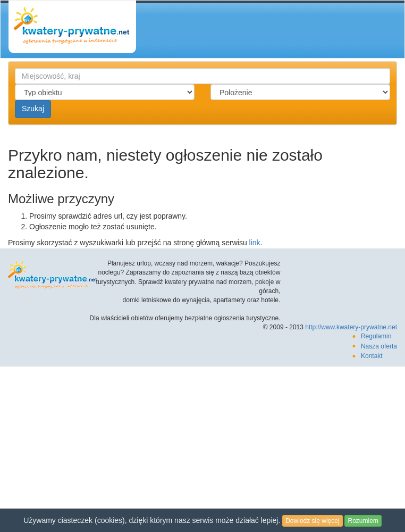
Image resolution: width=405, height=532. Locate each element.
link (255, 243)
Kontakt (372, 356)
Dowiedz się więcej (312, 521)
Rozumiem (363, 521)
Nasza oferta (379, 346)
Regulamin (376, 336)
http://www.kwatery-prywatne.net (351, 327)
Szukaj (33, 109)
